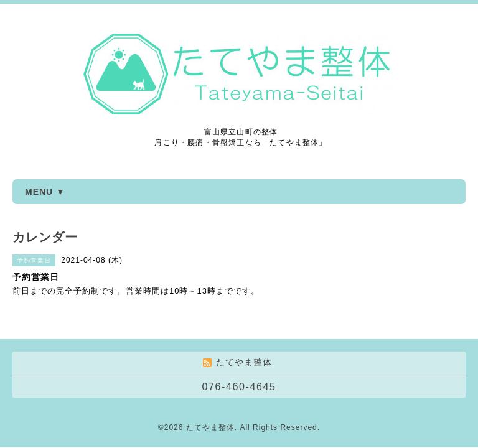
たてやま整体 (210, 427)
